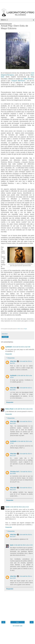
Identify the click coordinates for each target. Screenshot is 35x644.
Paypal (25, 329)
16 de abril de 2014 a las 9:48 (21, 347)
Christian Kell (14, 472)
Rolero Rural (9, 409)
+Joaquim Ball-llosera (18, 81)
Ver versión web (17, 626)
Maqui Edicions (29, 79)
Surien (8, 507)
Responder (9, 354)
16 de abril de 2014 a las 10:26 (23, 409)
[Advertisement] (18, 5)
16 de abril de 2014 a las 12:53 (23, 545)
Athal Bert (13, 361)
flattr (19, 329)
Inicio (17, 622)
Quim (12, 545)
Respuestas (11, 358)
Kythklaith (9, 347)
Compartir (5, 337)
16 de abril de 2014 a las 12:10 (19, 507)
